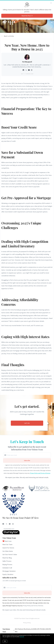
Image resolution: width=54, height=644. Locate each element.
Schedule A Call (7, 568)
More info (22, 637)
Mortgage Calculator (9, 571)
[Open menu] (52, 23)
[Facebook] (3, 524)
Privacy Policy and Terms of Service (40, 473)
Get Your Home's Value (10, 554)
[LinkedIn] (10, 524)
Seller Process (7, 561)
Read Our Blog (7, 558)
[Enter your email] (29, 455)
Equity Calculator (8, 574)
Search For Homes (8, 548)
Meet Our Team (7, 544)
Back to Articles (9, 36)
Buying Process (7, 564)
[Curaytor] (11, 534)
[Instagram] (13, 524)
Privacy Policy (27, 623)
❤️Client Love (7, 541)
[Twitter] (7, 524)
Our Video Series (8, 551)
